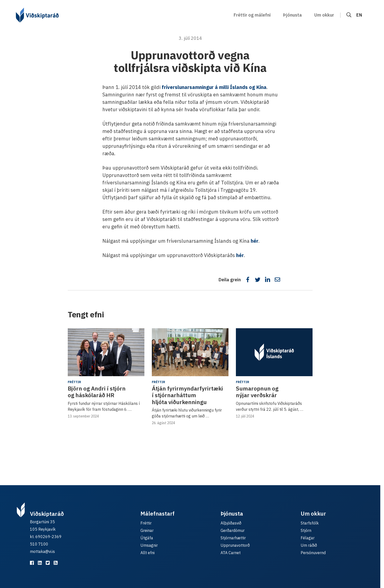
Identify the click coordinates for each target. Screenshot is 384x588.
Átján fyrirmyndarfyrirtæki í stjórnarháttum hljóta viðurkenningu (187, 395)
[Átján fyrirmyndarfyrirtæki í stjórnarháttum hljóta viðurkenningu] (190, 352)
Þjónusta (293, 15)
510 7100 (39, 544)
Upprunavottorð (235, 545)
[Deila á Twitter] (258, 280)
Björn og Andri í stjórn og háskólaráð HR (97, 392)
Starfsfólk (310, 523)
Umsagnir (149, 545)
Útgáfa (147, 538)
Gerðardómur (233, 530)
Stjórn (306, 530)
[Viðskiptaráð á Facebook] (32, 563)
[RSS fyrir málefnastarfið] (56, 563)
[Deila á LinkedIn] (268, 280)
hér (255, 241)
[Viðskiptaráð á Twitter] (48, 563)
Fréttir (74, 382)
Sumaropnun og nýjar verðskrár (257, 392)
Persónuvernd (313, 553)
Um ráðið (309, 545)
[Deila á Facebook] (248, 280)
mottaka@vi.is (42, 551)
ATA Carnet (231, 553)
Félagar (308, 538)
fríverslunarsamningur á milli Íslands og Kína (214, 87)
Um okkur (324, 15)
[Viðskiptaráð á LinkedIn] (40, 563)
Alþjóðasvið (231, 523)
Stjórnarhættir (233, 538)
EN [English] (359, 15)
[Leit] (349, 15)
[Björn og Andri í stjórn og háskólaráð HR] (106, 352)
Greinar (147, 530)
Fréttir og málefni (252, 15)
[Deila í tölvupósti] (277, 280)
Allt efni (147, 553)
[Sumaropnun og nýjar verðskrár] (274, 352)
